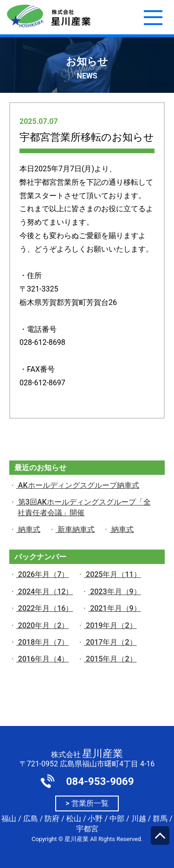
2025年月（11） (113, 574)
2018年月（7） (42, 642)
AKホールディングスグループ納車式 (78, 485)
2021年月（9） (114, 608)
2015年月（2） (110, 659)
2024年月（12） (45, 592)
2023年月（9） (114, 592)
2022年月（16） (45, 608)
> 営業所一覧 (87, 803)
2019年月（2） (110, 625)
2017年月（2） (110, 642)
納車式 (28, 529)
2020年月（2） (42, 625)
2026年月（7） (42, 574)
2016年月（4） (42, 659)
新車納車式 (75, 529)
